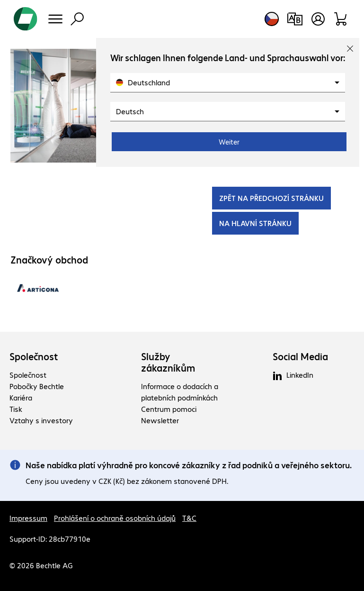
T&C (189, 518)
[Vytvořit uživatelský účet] (318, 19)
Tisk (16, 409)
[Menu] (55, 19)
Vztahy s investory (41, 420)
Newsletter (160, 420)
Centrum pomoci (169, 409)
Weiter (229, 142)
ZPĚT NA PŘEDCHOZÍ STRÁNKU (271, 198)
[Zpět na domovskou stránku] (26, 19)
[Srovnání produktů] (295, 19)
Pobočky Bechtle (37, 386)
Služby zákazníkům (168, 362)
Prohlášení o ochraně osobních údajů (115, 518)
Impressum (28, 518)
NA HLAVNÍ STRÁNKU (255, 223)
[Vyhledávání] (77, 19)
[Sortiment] (341, 19)
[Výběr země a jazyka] (272, 19)
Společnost (34, 356)
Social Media (300, 356)
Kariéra (21, 397)
